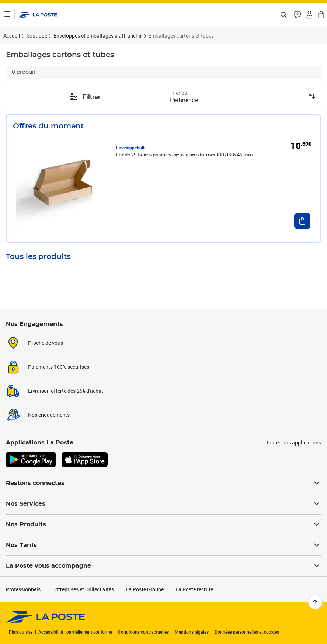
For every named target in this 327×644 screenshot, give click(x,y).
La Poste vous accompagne (163, 566)
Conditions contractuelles (143, 632)
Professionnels (23, 589)
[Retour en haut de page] (315, 602)
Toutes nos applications (293, 442)
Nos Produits (163, 524)
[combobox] (237, 101)
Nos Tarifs (163, 545)
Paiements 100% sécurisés (59, 367)
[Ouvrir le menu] (7, 15)
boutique (37, 36)
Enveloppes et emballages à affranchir (98, 36)
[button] (298, 15)
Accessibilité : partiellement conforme (75, 632)
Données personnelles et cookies (247, 632)
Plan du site (21, 632)
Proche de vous (46, 343)
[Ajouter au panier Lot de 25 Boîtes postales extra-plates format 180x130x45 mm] (302, 221)
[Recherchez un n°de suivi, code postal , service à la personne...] (283, 15)
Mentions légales (192, 632)
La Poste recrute (194, 589)
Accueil (12, 36)
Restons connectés (163, 483)
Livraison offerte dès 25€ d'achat (66, 391)
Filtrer (85, 97)
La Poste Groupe (145, 589)
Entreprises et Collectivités (83, 589)
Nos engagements (49, 415)
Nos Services (163, 504)
